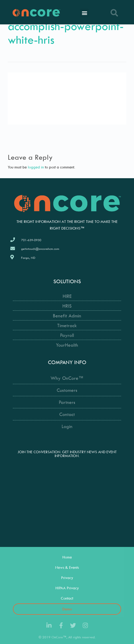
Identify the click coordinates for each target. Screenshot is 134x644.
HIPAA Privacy (67, 588)
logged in (36, 167)
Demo (67, 609)
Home (67, 557)
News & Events (67, 567)
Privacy (67, 578)
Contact (67, 598)
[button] (84, 13)
